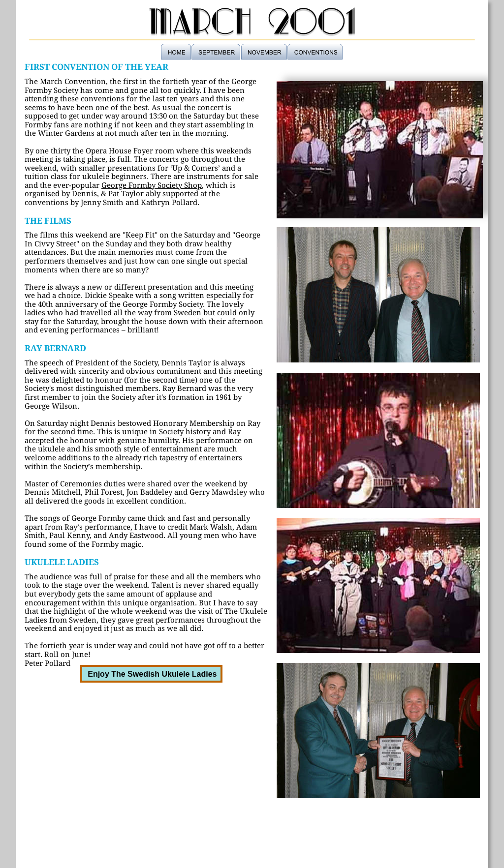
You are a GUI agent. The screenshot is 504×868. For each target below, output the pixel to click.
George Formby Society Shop (152, 185)
